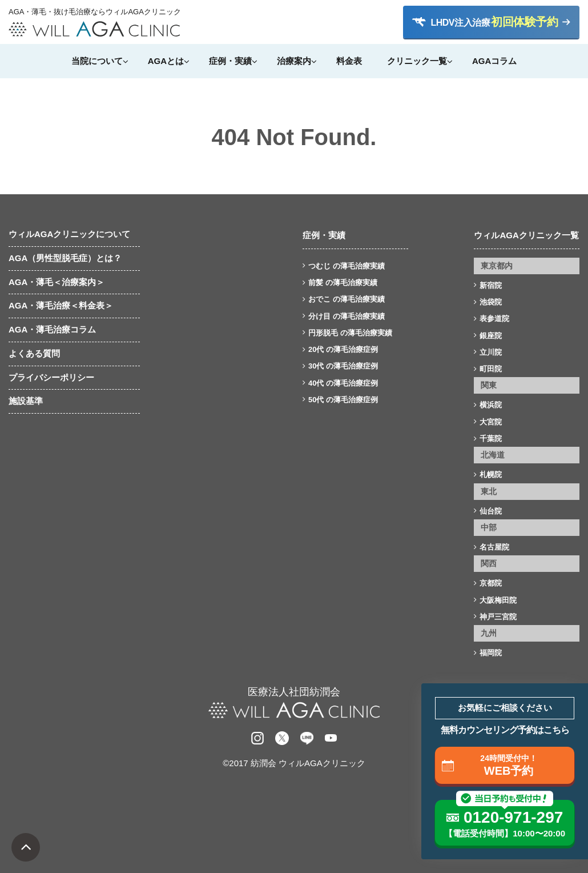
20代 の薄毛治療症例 (343, 349)
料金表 (349, 61)
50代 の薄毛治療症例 (343, 400)
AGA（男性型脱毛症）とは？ (65, 258)
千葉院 (491, 438)
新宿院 (491, 285)
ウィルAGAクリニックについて (69, 234)
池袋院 (491, 302)
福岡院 (491, 653)
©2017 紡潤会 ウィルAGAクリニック (294, 763)
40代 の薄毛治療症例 (343, 383)
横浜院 (491, 405)
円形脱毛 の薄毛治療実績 (350, 333)
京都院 (491, 583)
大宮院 (491, 422)
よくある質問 (34, 353)
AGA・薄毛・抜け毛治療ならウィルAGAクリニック (94, 12)
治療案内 (294, 61)
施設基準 (26, 401)
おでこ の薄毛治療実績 (347, 299)
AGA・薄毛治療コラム (52, 329)
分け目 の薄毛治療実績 (347, 316)
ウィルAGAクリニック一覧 (526, 235)
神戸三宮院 (498, 617)
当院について (97, 61)
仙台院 (491, 511)
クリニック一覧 (417, 61)
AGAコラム (494, 61)
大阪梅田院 (498, 600)
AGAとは (166, 61)
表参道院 (494, 319)
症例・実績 (230, 61)
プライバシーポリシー (51, 377)
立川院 (491, 352)
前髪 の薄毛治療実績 (343, 283)
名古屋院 (494, 547)
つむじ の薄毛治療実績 (347, 266)
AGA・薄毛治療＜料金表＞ (61, 305)
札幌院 (491, 474)
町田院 (491, 369)
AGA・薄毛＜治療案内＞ (57, 282)
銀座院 (491, 336)
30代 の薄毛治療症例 (343, 366)
